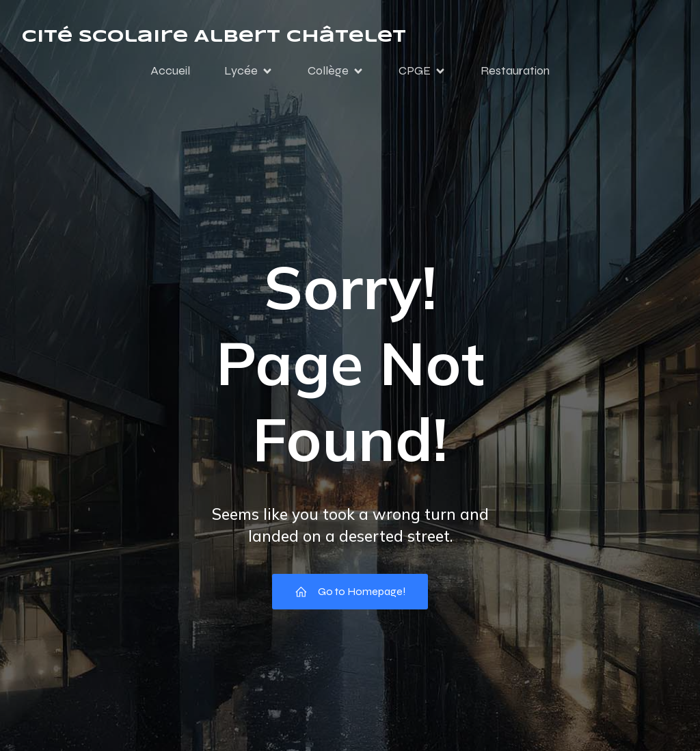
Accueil (170, 70)
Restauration (515, 70)
